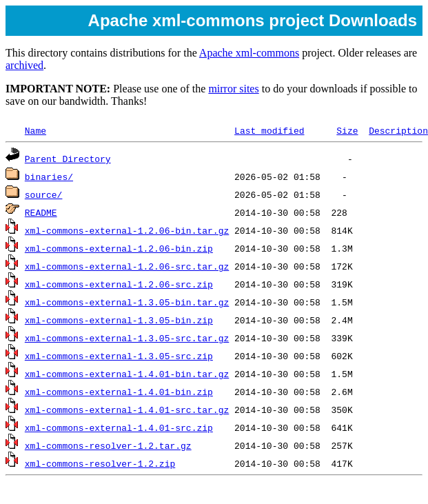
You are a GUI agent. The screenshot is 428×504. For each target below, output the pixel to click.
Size (347, 130)
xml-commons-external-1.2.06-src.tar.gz (127, 266)
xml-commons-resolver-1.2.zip (100, 463)
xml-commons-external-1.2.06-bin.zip (119, 248)
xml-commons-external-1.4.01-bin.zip (119, 392)
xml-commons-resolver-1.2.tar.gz (108, 445)
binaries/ (49, 177)
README (41, 212)
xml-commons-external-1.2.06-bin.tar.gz (127, 230)
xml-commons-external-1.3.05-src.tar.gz (127, 338)
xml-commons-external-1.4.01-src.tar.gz (127, 410)
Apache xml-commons (249, 53)
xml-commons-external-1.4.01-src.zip (119, 427)
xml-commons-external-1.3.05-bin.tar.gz (127, 302)
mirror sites (233, 89)
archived (24, 65)
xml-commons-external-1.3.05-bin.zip (119, 320)
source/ (44, 194)
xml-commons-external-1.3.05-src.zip (119, 356)
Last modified (269, 130)
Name (35, 130)
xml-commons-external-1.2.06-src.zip (119, 284)
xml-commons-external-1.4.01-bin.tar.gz (127, 374)
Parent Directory (68, 159)
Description (398, 130)
